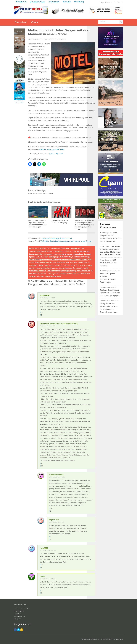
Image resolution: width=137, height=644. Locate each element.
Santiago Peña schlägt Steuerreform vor (57, 238)
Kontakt (67, 2)
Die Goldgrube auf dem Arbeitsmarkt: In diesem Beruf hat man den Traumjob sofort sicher (110, 306)
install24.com (111, 639)
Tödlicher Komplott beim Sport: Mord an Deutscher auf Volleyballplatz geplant (110, 293)
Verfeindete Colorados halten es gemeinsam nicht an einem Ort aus (66, 241)
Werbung (79, 2)
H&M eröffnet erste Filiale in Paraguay (108, 263)
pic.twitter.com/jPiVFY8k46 (54, 149)
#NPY (42, 149)
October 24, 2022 (56, 154)
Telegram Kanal (21, 22)
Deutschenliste (37, 2)
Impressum (54, 2)
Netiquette (21, 2)
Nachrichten (61, 39)
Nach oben (120, 639)
